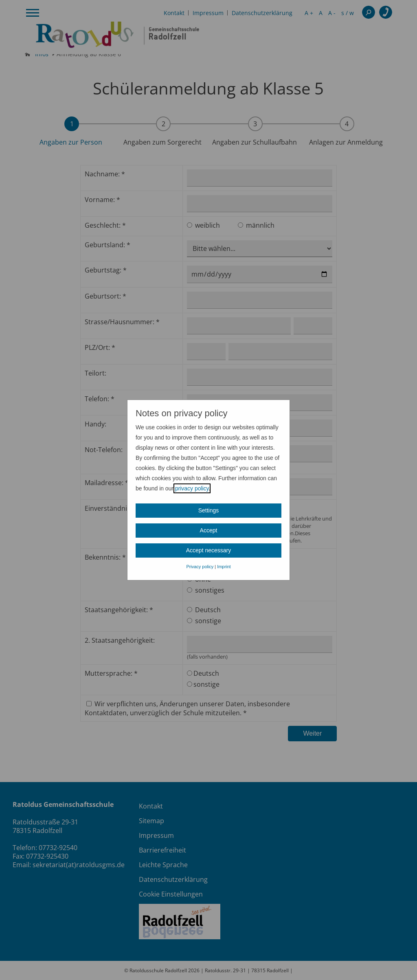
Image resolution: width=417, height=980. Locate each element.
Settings (209, 510)
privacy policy (192, 488)
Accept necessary (209, 550)
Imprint (224, 567)
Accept (209, 530)
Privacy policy (200, 567)
